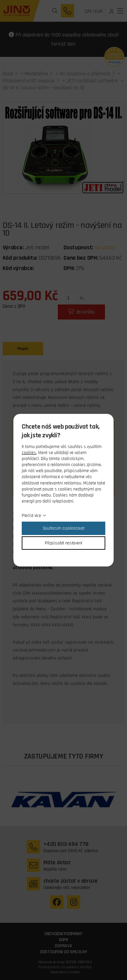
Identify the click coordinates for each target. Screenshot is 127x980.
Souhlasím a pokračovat (64, 528)
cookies (29, 453)
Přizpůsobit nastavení (63, 543)
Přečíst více (31, 516)
